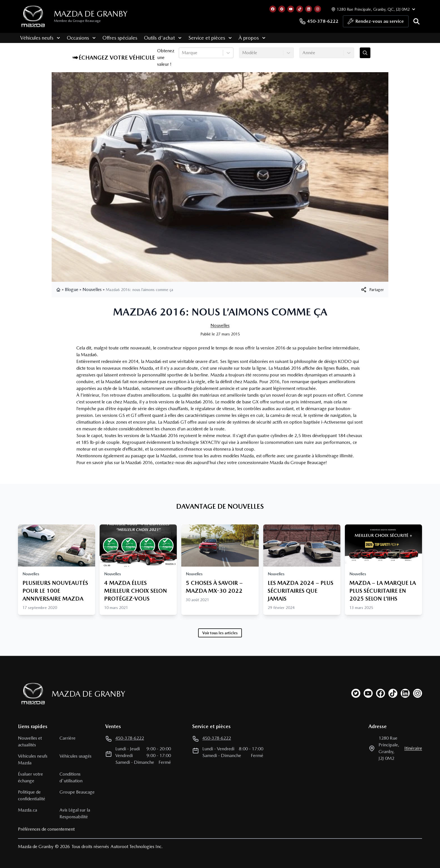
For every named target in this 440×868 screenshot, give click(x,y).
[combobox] (182, 53)
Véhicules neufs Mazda (33, 759)
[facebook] (381, 693)
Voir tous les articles (220, 633)
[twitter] (356, 693)
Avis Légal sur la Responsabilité (75, 813)
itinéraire (413, 748)
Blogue (72, 289)
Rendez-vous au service (376, 23)
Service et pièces (208, 38)
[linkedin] (405, 693)
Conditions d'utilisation (71, 777)
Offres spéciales (118, 38)
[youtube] (368, 693)
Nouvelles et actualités (30, 741)
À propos (250, 38)
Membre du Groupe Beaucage (77, 21)
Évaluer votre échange (30, 777)
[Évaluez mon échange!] (365, 53)
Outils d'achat (161, 38)
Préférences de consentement (46, 829)
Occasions (79, 38)
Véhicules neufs (38, 38)
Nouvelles (92, 289)
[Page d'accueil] (31, 694)
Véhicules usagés (75, 756)
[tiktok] (393, 693)
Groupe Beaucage (77, 792)
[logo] (33, 16)
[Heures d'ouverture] (373, 9)
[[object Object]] (372, 290)
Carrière (67, 738)
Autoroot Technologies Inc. (137, 847)
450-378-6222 (319, 21)
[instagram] (418, 693)
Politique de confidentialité (32, 795)
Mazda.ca (27, 810)
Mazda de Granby (91, 14)
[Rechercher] (416, 21)
